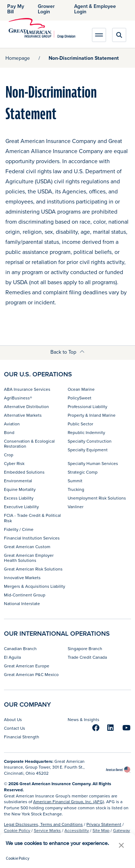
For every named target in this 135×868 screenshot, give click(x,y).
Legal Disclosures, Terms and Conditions (43, 824)
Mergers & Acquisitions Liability (35, 586)
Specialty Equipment (88, 450)
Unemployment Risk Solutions (97, 498)
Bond (9, 432)
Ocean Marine (81, 389)
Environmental (18, 481)
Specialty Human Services (93, 463)
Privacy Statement (104, 824)
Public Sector (80, 424)
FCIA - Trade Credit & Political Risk (32, 518)
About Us (13, 719)
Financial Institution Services (32, 538)
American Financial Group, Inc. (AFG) (69, 802)
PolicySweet (80, 398)
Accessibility (77, 830)
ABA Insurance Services (27, 389)
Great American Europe (27, 666)
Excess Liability (19, 498)
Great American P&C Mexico (31, 674)
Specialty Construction (90, 441)
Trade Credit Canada (87, 657)
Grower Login (46, 9)
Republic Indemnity (86, 432)
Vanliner (76, 507)
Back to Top (67, 352)
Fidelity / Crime (19, 529)
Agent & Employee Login (95, 9)
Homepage (18, 58)
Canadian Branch (20, 648)
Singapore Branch (85, 648)
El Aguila (12, 657)
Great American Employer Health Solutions (29, 558)
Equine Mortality (20, 489)
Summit (75, 481)
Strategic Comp (83, 472)
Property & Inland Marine (92, 415)
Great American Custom (27, 547)
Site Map (101, 830)
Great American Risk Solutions (33, 569)
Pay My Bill (16, 9)
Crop (9, 455)
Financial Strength (22, 737)
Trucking (76, 489)
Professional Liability (87, 406)
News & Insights (84, 719)
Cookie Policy (17, 830)
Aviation (12, 424)
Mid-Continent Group (25, 595)
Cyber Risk (14, 463)
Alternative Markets (23, 415)
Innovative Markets (22, 578)
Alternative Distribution (26, 406)
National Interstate (22, 603)
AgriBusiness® (18, 398)
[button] (121, 845)
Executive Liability (21, 507)
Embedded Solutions (24, 472)
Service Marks (47, 830)
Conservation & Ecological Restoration (29, 444)
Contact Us (15, 728)
